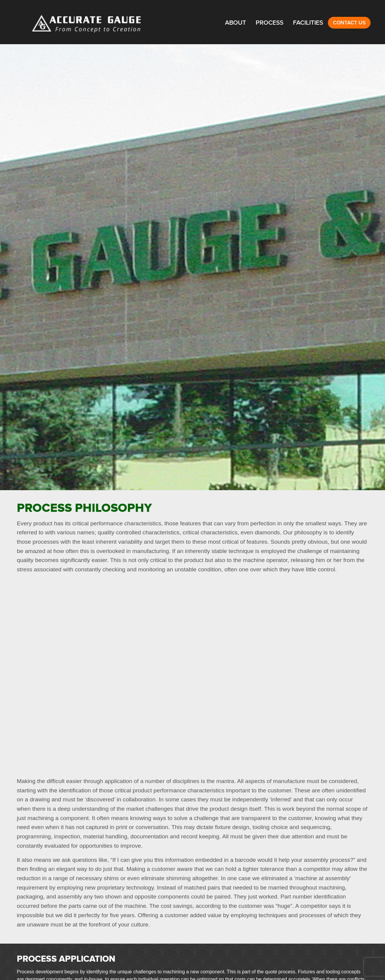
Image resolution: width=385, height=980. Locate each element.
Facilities (308, 23)
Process (269, 23)
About (236, 23)
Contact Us (349, 23)
